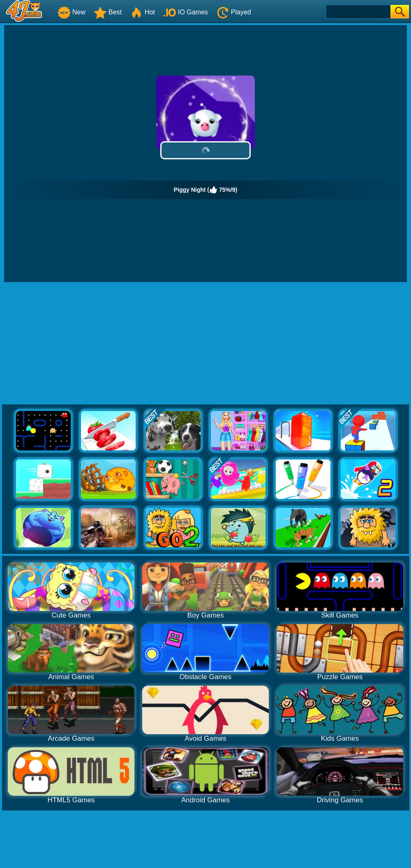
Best (108, 12)
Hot (142, 12)
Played (234, 12)
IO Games (186, 12)
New (72, 12)
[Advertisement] (205, 344)
